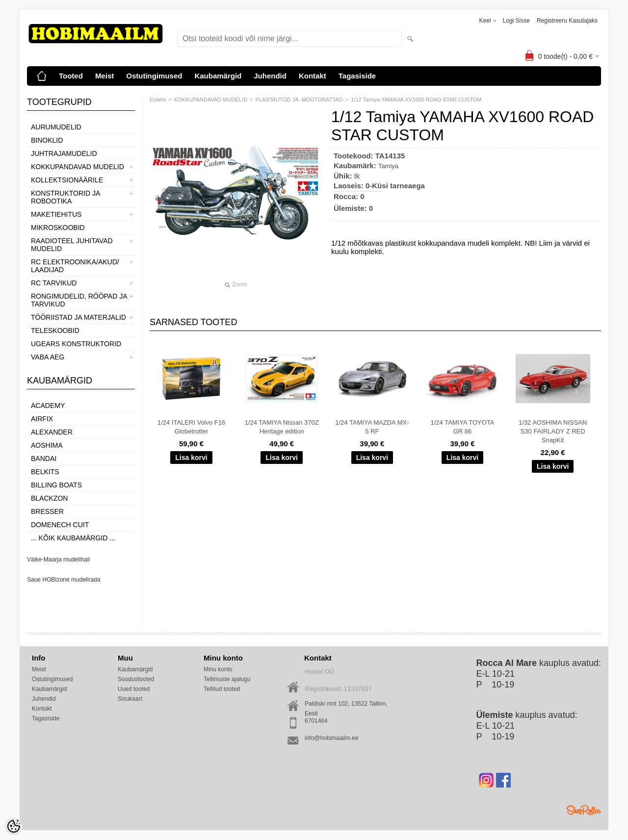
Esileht (158, 100)
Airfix (42, 419)
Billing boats (56, 485)
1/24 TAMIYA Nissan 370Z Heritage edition (282, 427)
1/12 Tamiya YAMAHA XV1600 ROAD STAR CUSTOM (416, 100)
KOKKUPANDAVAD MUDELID (78, 167)
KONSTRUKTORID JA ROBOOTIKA (65, 197)
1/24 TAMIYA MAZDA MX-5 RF (372, 427)
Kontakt (313, 76)
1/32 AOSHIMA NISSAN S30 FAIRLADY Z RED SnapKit (553, 431)
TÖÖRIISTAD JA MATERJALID (78, 317)
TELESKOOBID (55, 331)
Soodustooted (136, 679)
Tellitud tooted (222, 689)
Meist (105, 76)
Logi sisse (516, 21)
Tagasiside (357, 76)
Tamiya (388, 166)
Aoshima (47, 445)
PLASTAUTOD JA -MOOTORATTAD (299, 100)
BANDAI (44, 458)
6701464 (316, 721)
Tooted (71, 76)
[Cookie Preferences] (14, 826)
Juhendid (270, 76)
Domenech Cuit (60, 525)
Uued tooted (134, 689)
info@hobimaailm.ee (332, 738)
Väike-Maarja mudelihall (58, 560)
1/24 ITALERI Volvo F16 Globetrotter (192, 427)
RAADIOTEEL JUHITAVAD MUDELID (72, 245)
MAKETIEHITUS (56, 214)
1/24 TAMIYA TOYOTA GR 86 (462, 427)
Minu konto (218, 669)
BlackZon (49, 498)
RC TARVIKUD (54, 283)
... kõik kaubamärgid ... (73, 538)
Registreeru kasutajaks (567, 21)
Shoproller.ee (584, 810)
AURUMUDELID (56, 127)
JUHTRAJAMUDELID (64, 153)
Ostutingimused (154, 76)
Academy (48, 406)
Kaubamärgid (218, 76)
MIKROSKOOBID (58, 228)
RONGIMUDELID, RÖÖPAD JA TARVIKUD (79, 300)
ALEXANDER (52, 432)
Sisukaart (130, 699)
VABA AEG (48, 357)
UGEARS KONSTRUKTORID (76, 344)
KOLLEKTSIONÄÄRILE (67, 180)
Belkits (45, 472)
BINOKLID (47, 140)
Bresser (47, 511)
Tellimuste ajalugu (227, 679)
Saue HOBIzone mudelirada (64, 580)
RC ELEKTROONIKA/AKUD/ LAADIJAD (75, 266)
